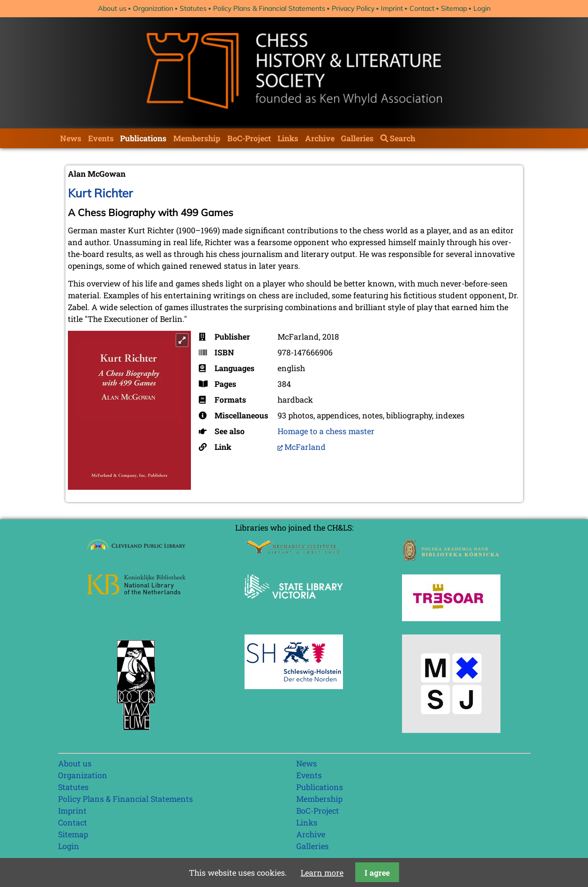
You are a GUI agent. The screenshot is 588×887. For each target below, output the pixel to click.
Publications (143, 138)
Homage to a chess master (326, 431)
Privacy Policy (353, 8)
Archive (320, 138)
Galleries (357, 138)
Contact (422, 8)
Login (482, 8)
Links (288, 138)
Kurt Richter (100, 193)
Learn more (322, 872)
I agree (377, 872)
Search (402, 138)
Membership (197, 138)
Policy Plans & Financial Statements (269, 8)
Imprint (392, 8)
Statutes (193, 8)
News (71, 138)
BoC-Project (249, 138)
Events (101, 138)
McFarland (305, 447)
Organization (153, 8)
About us (112, 8)
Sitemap (454, 8)
